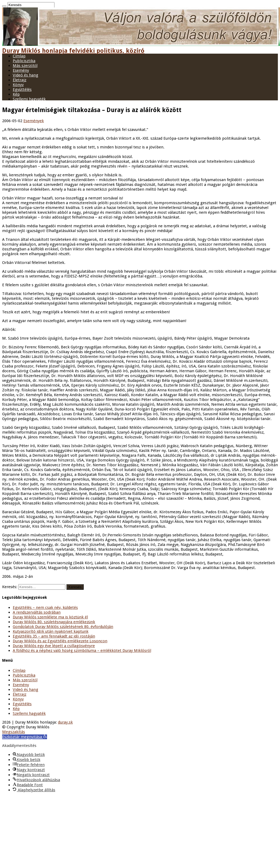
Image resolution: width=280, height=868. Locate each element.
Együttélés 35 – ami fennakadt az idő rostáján (54, 636)
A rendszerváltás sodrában (37, 612)
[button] (25, 737)
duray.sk (65, 722)
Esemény (21, 70)
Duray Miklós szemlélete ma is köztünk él (50, 617)
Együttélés (22, 89)
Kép (16, 94)
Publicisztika (24, 61)
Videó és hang (26, 75)
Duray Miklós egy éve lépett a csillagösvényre (54, 646)
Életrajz (20, 80)
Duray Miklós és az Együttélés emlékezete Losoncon (60, 641)
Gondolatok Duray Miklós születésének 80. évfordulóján (63, 627)
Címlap (19, 56)
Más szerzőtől (25, 66)
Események (34, 121)
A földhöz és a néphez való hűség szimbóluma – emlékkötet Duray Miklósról (82, 651)
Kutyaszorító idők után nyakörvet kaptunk (51, 631)
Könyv (18, 85)
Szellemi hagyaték (29, 99)
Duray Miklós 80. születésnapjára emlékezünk (54, 622)
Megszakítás (14, 732)
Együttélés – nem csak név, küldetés (45, 608)
